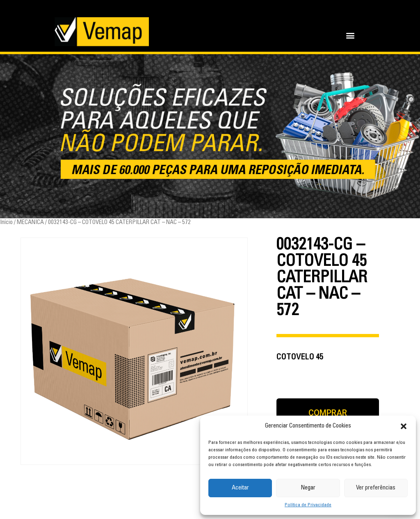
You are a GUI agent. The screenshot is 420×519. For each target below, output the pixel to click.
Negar (308, 488)
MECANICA (30, 223)
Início (6, 223)
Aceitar (240, 488)
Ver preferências (376, 488)
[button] (404, 426)
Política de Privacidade (308, 505)
